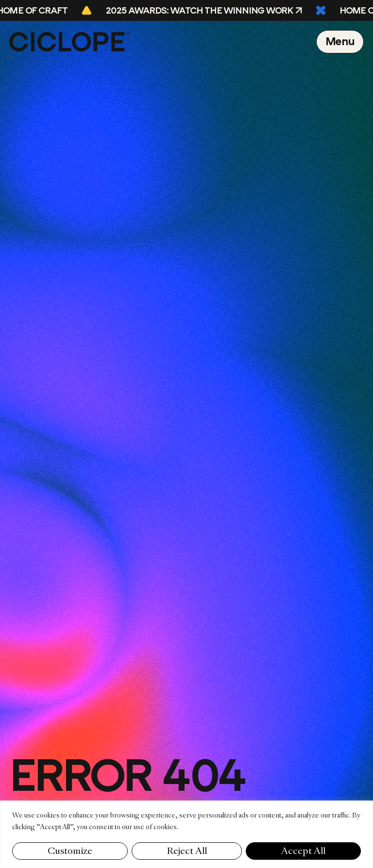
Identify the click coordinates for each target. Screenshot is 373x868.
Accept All (303, 851)
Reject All (187, 851)
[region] (186, 834)
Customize (70, 851)
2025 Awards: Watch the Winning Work (201, 11)
